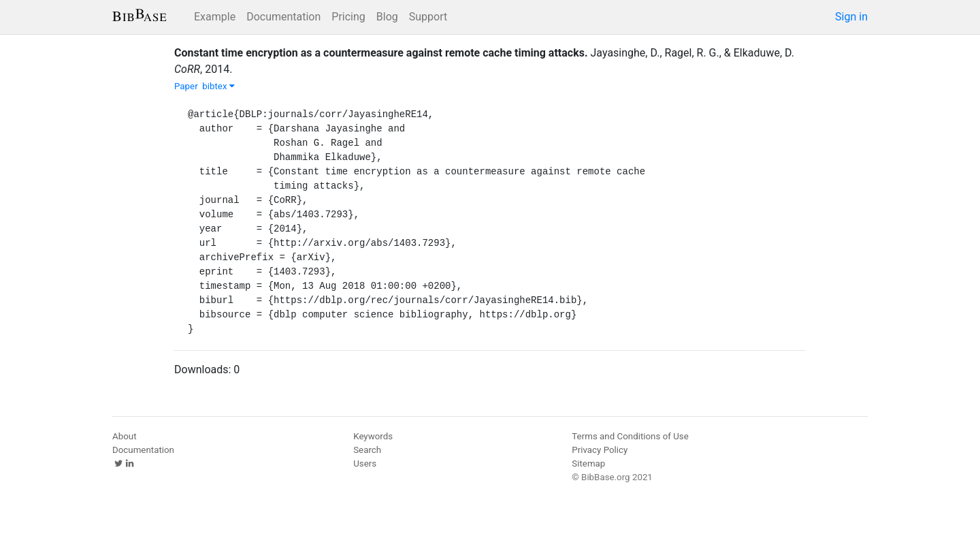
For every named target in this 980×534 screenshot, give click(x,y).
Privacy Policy (600, 450)
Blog (387, 17)
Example (215, 17)
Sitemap (588, 464)
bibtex (218, 86)
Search (367, 450)
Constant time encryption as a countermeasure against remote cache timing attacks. (381, 53)
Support (428, 17)
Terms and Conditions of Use (630, 436)
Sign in (851, 17)
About (125, 436)
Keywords (373, 436)
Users (365, 464)
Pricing (348, 17)
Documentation (283, 17)
